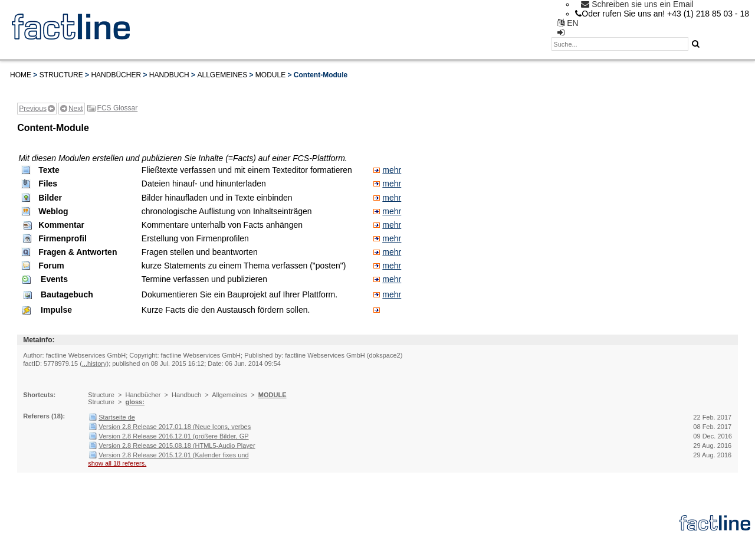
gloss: (134, 402)
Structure (61, 75)
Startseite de (117, 417)
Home (21, 75)
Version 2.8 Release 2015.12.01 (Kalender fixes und (173, 455)
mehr (392, 170)
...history (94, 363)
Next (76, 109)
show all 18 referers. (117, 463)
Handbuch (169, 75)
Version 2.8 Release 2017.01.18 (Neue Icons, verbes (175, 427)
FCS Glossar (118, 108)
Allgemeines (222, 75)
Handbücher (116, 75)
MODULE (270, 75)
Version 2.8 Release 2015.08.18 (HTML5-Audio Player (177, 446)
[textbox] (620, 44)
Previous (33, 109)
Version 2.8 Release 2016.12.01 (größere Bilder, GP (173, 436)
